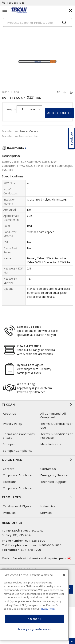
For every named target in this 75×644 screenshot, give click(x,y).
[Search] (37, 22)
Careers (9, 469)
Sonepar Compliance (18, 451)
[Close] (64, 575)
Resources (37, 497)
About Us (9, 414)
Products (9, 513)
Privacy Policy (13, 424)
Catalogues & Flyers (17, 506)
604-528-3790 (31, 550)
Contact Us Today (29, 327)
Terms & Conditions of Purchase (56, 436)
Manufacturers (51, 444)
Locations (10, 482)
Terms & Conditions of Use (56, 426)
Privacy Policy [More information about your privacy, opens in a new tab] (48, 609)
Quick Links (37, 460)
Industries (48, 506)
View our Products (29, 346)
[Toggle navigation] (5, 10)
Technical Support (53, 482)
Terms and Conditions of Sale (19, 436)
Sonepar (9, 444)
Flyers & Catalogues (30, 365)
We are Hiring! (26, 384)
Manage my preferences (34, 629)
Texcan (37, 405)
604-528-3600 (35, 540)
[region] (34, 605)
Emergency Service (54, 475)
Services (46, 513)
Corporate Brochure (17, 475)
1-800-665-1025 (16, 3)
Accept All (35, 619)
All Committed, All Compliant (53, 415)
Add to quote (59, 113)
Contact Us (48, 469)
